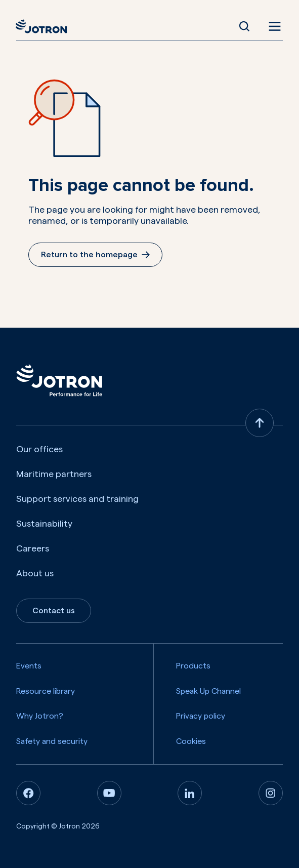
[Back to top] (260, 423)
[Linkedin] (190, 793)
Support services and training (77, 499)
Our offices (39, 449)
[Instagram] (271, 793)
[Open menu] (273, 26)
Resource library (46, 691)
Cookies (191, 741)
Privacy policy (201, 716)
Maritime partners (54, 474)
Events (29, 666)
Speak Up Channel (208, 691)
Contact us (54, 611)
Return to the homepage (95, 255)
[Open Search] (244, 26)
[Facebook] (28, 793)
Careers (33, 548)
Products (193, 666)
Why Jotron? (40, 716)
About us (35, 573)
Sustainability (44, 524)
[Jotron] (44, 26)
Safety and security (52, 741)
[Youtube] (109, 793)
